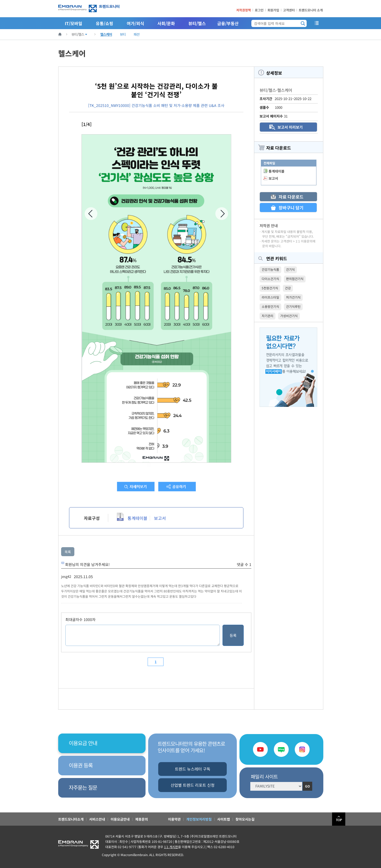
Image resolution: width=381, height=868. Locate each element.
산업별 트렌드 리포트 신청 (193, 785)
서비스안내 (97, 819)
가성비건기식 (289, 316)
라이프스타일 (270, 297)
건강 (288, 288)
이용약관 (174, 819)
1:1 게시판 (171, 847)
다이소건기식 (270, 279)
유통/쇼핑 (105, 23)
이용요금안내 (120, 819)
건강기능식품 (270, 269)
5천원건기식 (270, 288)
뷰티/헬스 (197, 23)
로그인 (259, 10)
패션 (137, 34)
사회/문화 (166, 23)
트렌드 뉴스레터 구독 (193, 769)
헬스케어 (106, 34)
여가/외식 (135, 23)
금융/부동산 (228, 23)
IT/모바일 (74, 23)
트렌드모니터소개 (71, 819)
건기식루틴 (293, 306)
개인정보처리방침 (199, 819)
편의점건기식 (295, 279)
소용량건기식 (270, 306)
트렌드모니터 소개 (311, 10)
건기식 (290, 269)
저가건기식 (293, 297)
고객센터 (289, 10)
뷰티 (123, 34)
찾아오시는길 (245, 819)
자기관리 (267, 316)
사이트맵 (224, 819)
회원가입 (273, 10)
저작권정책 (244, 10)
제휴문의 (142, 819)
